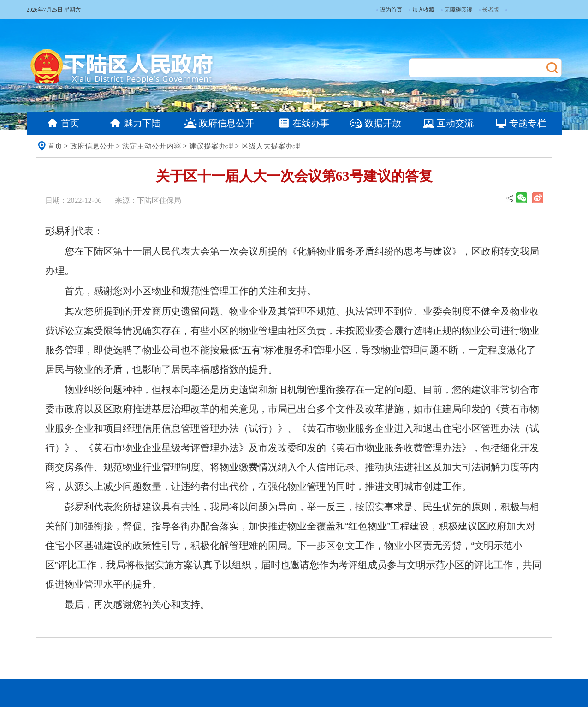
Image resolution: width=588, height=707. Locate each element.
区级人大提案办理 (271, 146)
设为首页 (389, 10)
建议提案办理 (211, 146)
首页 (55, 146)
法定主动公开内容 (152, 146)
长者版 (491, 10)
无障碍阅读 (457, 10)
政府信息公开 (92, 146)
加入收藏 (422, 10)
